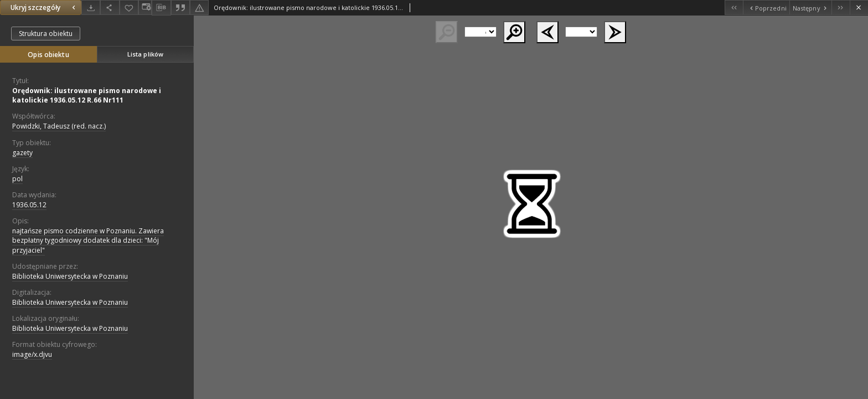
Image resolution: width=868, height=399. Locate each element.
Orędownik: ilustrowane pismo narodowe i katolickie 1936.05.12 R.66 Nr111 (87, 95)
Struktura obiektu (46, 34)
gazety (22, 153)
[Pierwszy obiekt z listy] (734, 7)
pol (17, 179)
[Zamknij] (859, 7)
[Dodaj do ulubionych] (129, 7)
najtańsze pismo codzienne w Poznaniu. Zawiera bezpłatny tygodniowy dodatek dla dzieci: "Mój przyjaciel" (88, 240)
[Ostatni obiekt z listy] (841, 7)
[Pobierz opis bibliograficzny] (161, 8)
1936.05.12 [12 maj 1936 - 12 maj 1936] (29, 205)
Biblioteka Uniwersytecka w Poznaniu (70, 276)
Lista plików (145, 54)
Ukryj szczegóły (44, 7)
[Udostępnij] (110, 7)
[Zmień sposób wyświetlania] (145, 7)
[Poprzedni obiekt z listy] (766, 7)
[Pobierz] (91, 7)
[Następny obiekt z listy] (810, 7)
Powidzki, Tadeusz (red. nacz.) (59, 126)
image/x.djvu (32, 354)
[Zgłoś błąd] (199, 7)
